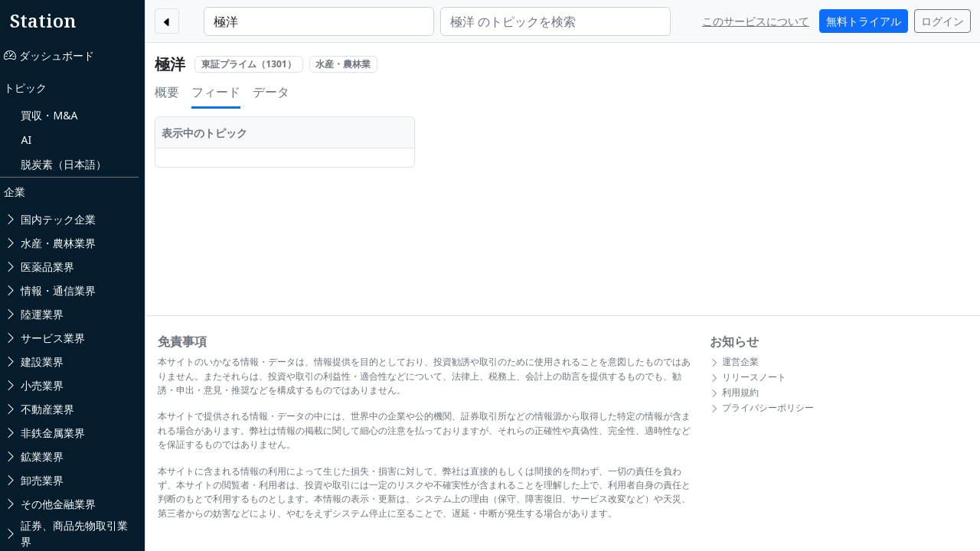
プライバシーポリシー (765, 408)
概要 (175, 92)
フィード (224, 92)
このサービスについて (756, 21)
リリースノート (751, 377)
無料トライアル (864, 21)
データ (279, 92)
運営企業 (737, 362)
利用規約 (737, 392)
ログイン (942, 21)
